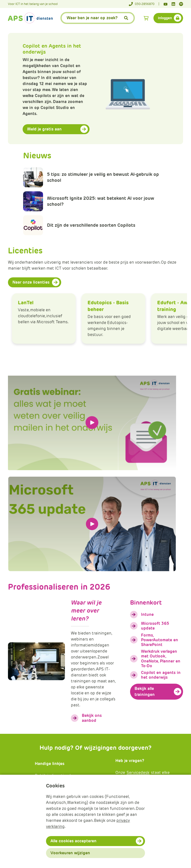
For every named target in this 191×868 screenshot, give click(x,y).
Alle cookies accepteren (73, 841)
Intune (147, 614)
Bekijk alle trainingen (145, 692)
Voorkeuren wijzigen (70, 853)
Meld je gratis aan (44, 129)
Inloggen (165, 18)
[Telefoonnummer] (144, 4)
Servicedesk (138, 773)
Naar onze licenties (31, 282)
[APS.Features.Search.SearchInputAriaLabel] (98, 18)
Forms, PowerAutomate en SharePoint (160, 640)
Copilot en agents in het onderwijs (161, 675)
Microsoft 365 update (155, 626)
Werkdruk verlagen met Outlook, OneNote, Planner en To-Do (161, 659)
